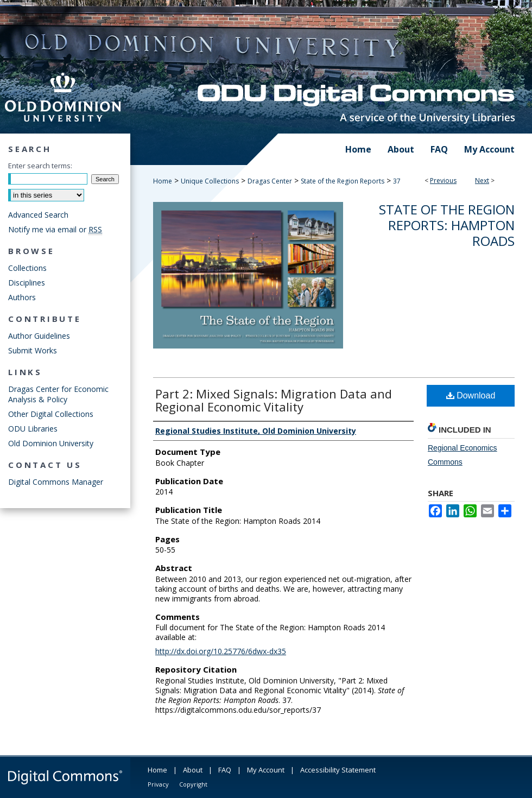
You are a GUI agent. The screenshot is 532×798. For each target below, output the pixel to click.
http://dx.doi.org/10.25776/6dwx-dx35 (221, 651)
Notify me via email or (55, 229)
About (193, 770)
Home (163, 181)
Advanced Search (38, 215)
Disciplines (27, 283)
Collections (27, 268)
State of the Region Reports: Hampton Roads (447, 225)
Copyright (193, 784)
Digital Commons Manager (56, 482)
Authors (22, 297)
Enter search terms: (40, 166)
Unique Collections (210, 181)
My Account (266, 770)
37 (397, 181)
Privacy (158, 784)
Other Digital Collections (51, 414)
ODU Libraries (33, 429)
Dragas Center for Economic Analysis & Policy (58, 394)
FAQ (225, 770)
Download (471, 395)
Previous (443, 180)
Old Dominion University (51, 443)
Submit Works (33, 350)
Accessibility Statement (338, 770)
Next (482, 180)
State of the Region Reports (343, 181)
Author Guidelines (39, 336)
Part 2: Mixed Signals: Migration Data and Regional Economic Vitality (274, 400)
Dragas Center (270, 181)
